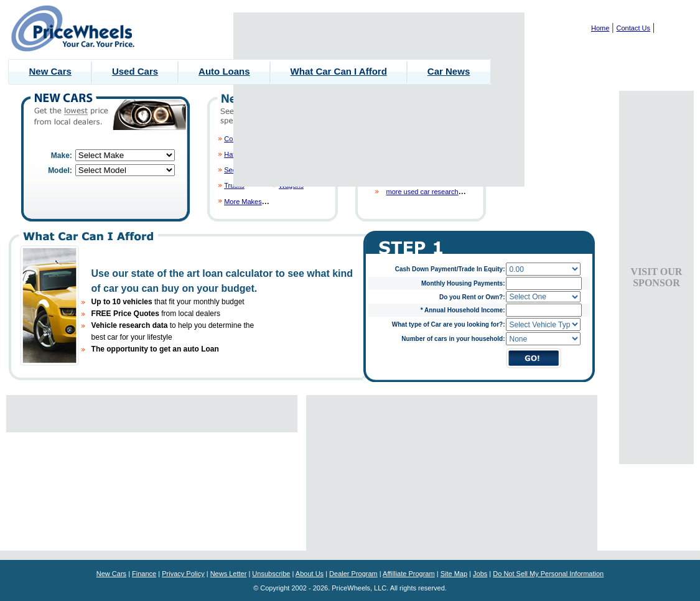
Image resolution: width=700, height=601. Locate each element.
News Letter (229, 574)
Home (600, 28)
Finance (144, 574)
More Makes (243, 202)
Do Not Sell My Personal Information (548, 574)
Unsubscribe (271, 574)
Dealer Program (353, 574)
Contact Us (633, 28)
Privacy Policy (183, 574)
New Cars (50, 71)
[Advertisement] (379, 100)
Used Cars (135, 71)
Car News (449, 71)
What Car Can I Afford (339, 71)
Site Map (454, 574)
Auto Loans (224, 71)
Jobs (480, 574)
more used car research (422, 192)
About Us (310, 574)
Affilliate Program (409, 574)
